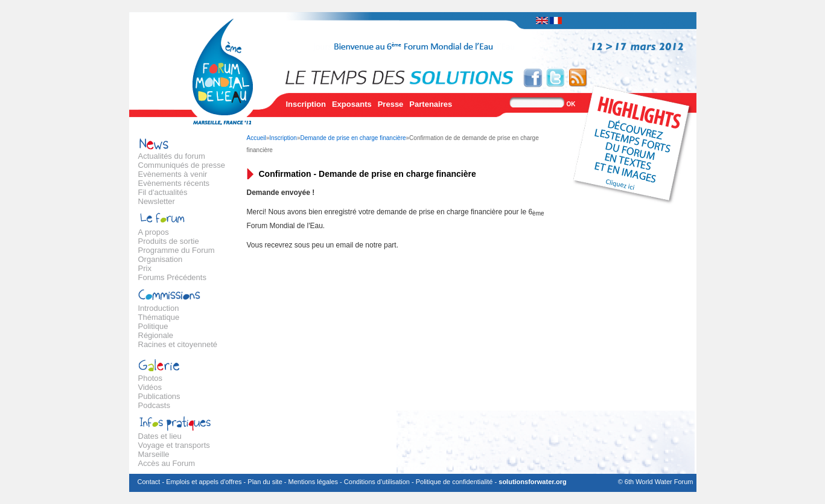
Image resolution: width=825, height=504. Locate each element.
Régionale (156, 335)
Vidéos (150, 387)
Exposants (352, 104)
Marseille (154, 454)
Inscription (306, 104)
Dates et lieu (160, 436)
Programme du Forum (177, 250)
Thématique (159, 317)
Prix (145, 268)
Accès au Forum (167, 463)
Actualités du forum (172, 156)
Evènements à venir (173, 174)
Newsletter (157, 201)
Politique (153, 326)
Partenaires (431, 104)
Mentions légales (314, 482)
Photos (150, 378)
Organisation (161, 259)
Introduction (159, 308)
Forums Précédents (172, 277)
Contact (149, 482)
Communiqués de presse (182, 165)
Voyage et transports (174, 445)
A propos (154, 232)
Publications (159, 396)
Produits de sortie (169, 241)
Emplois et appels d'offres (204, 482)
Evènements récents (174, 183)
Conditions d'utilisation (377, 482)
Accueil (256, 138)
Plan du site (265, 482)
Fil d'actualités (163, 192)
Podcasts (154, 405)
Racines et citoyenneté (178, 344)
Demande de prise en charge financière (353, 138)
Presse (391, 104)
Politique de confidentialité (454, 482)
